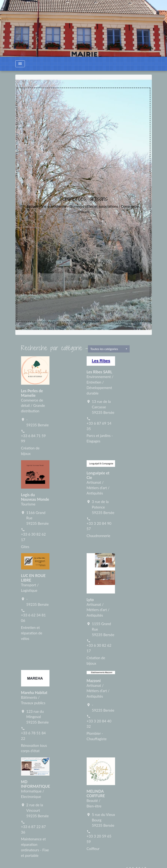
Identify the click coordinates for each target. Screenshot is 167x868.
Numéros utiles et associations (94, 206)
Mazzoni (94, 681)
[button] (109, 349)
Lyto (90, 600)
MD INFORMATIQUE (36, 784)
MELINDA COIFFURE (96, 793)
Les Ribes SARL (100, 372)
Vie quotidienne (54, 206)
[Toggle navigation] (20, 64)
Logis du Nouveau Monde (35, 497)
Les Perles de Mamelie (32, 393)
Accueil (32, 206)
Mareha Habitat (34, 693)
